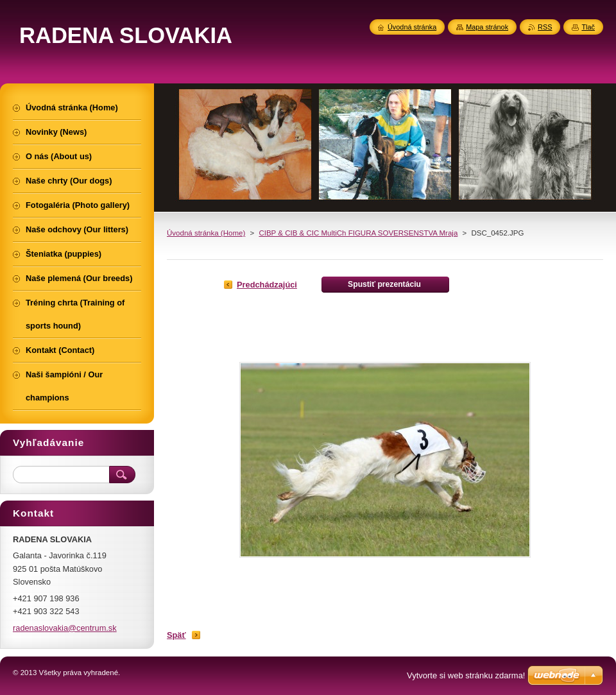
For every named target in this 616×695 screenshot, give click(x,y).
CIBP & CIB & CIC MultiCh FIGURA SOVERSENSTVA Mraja (358, 233)
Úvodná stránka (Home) (206, 233)
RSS (545, 27)
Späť (176, 635)
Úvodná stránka (412, 27)
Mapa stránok (487, 27)
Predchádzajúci (267, 285)
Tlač (588, 27)
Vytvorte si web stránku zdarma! (466, 675)
